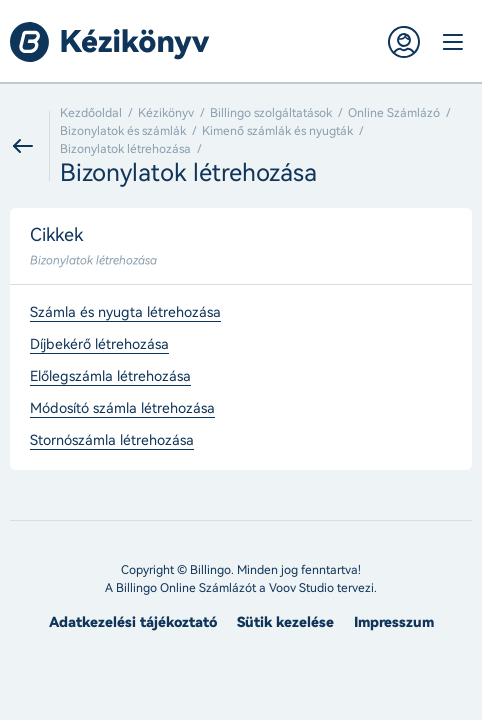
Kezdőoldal (91, 113)
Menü (452, 42)
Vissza (30, 146)
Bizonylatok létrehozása (125, 149)
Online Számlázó (394, 113)
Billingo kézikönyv (110, 42)
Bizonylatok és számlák (123, 131)
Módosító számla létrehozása (122, 409)
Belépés (404, 42)
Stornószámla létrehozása (112, 441)
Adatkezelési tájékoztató (133, 622)
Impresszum (394, 622)
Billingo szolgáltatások (271, 113)
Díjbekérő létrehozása (99, 345)
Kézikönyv (166, 113)
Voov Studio (301, 588)
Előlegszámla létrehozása (110, 377)
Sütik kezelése (285, 622)
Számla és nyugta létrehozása (125, 313)
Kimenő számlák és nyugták (277, 131)
